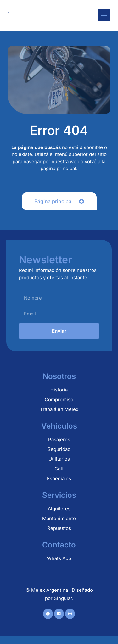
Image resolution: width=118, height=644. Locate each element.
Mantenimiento (59, 518)
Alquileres (59, 509)
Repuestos (59, 528)
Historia (59, 390)
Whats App (59, 558)
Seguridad (59, 449)
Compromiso (59, 400)
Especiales (59, 478)
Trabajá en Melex (59, 409)
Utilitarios (59, 459)
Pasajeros (59, 439)
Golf (59, 469)
